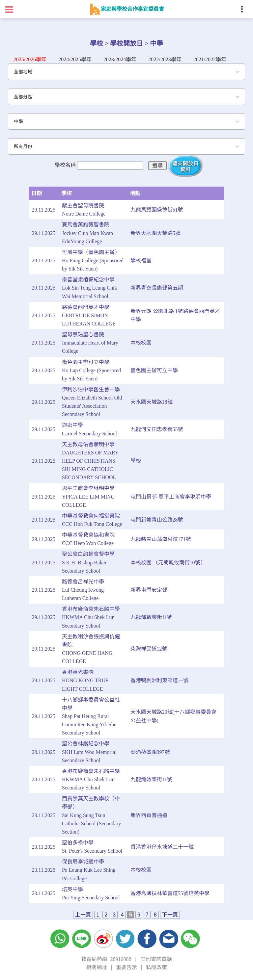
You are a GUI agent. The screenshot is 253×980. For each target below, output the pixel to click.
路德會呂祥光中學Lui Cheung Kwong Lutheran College (83, 590)
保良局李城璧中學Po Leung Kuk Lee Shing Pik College (89, 870)
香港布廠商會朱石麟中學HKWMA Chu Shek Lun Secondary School (91, 617)
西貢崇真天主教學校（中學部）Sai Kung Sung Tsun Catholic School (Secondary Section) (92, 815)
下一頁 (170, 915)
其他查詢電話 (156, 959)
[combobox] (126, 72)
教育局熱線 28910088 (106, 959)
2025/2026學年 (30, 59)
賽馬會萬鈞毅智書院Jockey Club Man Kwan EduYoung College (87, 233)
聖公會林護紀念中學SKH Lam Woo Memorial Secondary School (89, 752)
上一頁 (83, 915)
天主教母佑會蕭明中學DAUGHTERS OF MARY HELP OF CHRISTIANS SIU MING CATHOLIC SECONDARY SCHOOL (90, 461)
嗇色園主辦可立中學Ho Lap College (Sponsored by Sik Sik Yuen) (91, 370)
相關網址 (97, 967)
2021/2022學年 (210, 59)
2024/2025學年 (75, 59)
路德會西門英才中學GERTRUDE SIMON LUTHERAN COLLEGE (89, 315)
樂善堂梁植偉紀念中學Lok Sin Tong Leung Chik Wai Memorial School (89, 288)
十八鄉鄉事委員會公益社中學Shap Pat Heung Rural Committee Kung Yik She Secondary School (91, 716)
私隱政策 (156, 967)
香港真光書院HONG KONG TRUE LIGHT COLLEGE (85, 680)
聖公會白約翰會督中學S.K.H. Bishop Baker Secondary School (88, 562)
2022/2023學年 (165, 59)
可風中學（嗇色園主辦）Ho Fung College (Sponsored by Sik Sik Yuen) (93, 260)
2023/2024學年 (120, 59)
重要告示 (126, 967)
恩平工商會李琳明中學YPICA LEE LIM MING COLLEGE (88, 496)
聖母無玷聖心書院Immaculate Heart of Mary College (90, 343)
